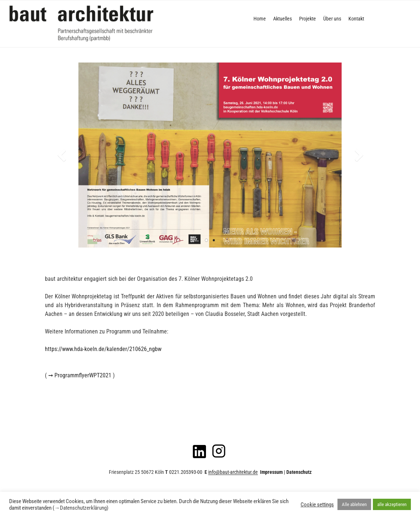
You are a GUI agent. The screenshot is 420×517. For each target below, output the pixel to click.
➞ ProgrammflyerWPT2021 (80, 375)
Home (260, 19)
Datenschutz (299, 472)
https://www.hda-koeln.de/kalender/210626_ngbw (103, 349)
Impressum (271, 472)
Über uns (332, 19)
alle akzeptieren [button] (392, 504)
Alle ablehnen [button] (354, 504)
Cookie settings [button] (317, 505)
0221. (185, 472)
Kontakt (356, 19)
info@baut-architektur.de (233, 472)
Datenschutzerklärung (83, 508)
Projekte (308, 19)
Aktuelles (282, 19)
